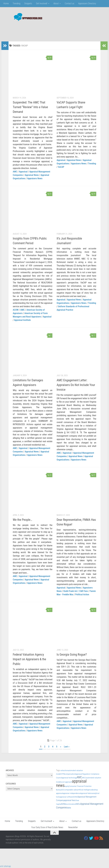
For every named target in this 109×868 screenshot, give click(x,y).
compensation (70, 774)
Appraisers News (35, 178)
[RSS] (101, 838)
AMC (15, 172)
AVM (63, 804)
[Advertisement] (52, 30)
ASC (63, 790)
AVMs (75, 797)
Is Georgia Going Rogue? (72, 655)
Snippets (28, 3)
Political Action (82, 594)
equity (67, 786)
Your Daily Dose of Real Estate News (47, 827)
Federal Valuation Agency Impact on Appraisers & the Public (29, 659)
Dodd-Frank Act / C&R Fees (76, 591)
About (56, 3)
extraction (64, 770)
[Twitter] (91, 838)
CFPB (63, 774)
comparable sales (71, 790)
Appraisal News (32, 175)
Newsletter (73, 827)
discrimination (70, 804)
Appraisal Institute (22, 320)
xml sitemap (5, 866)
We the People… (22, 520)
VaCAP (61, 167)
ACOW (16, 310)
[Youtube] (96, 838)
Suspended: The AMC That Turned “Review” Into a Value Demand (30, 107)
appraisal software (66, 797)
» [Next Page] (61, 747)
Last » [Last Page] (67, 747)
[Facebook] (86, 838)
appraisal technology (69, 778)
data (69, 808)
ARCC (84, 778)
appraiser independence (71, 793)
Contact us (69, 3)
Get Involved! (42, 3)
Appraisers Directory (87, 3)
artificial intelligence (85, 790)
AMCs (78, 804)
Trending (16, 3)
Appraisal (23, 172)
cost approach (67, 782)
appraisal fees (70, 800)
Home (6, 3)
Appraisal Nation (86, 793)
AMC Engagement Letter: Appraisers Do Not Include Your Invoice (76, 385)
